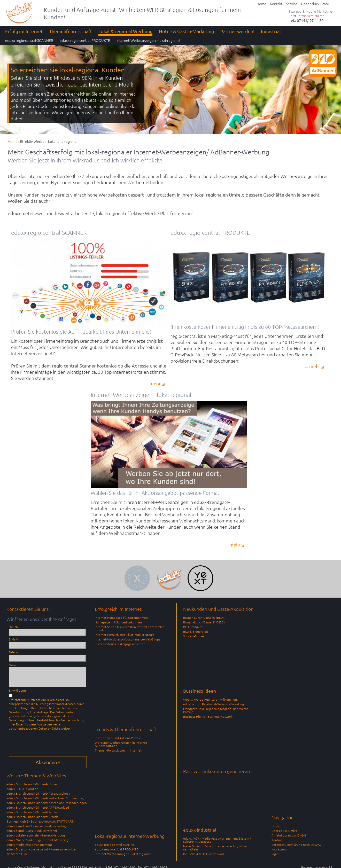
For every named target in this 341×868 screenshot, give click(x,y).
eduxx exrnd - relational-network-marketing (37, 826)
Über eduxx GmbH (284, 831)
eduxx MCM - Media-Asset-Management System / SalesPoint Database (217, 840)
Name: (13, 626)
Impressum (279, 849)
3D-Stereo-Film (17, 854)
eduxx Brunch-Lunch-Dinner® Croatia (32, 817)
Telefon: (15, 652)
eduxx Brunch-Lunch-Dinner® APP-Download (38, 807)
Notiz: (13, 665)
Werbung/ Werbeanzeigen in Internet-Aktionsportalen (121, 744)
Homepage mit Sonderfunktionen (118, 622)
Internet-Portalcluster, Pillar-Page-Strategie (125, 635)
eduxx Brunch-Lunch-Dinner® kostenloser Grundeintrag (45, 798)
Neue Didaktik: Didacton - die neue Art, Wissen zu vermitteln (218, 848)
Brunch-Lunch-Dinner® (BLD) (203, 617)
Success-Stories (194, 636)
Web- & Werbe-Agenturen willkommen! (210, 699)
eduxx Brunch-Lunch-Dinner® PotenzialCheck (38, 793)
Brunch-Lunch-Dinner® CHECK (204, 622)
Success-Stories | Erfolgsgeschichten (120, 644)
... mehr (153, 384)
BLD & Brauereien (196, 631)
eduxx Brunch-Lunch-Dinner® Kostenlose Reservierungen (47, 803)
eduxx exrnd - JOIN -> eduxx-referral (32, 831)
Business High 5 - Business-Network (208, 716)
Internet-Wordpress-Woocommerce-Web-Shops (127, 639)
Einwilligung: (18, 690)
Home (276, 826)
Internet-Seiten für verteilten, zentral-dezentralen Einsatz (130, 628)
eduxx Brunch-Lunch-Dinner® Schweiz (33, 812)
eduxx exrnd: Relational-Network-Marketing (214, 704)
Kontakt (277, 840)
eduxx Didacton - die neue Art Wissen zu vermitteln (42, 849)
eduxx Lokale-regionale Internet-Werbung (36, 835)
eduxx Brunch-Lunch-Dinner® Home (32, 784)
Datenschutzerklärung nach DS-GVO (296, 844)
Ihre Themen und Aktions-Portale (118, 738)
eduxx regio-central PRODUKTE (117, 849)
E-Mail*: (14, 639)
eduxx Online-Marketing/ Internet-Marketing (37, 840)
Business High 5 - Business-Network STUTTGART (40, 821)
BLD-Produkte (193, 627)
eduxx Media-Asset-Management (29, 844)
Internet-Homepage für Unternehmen (121, 617)
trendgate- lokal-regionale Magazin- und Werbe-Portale (216, 710)
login (275, 854)
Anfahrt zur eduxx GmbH (289, 835)
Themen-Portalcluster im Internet (118, 750)
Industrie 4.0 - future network (204, 854)
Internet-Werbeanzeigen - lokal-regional (122, 854)
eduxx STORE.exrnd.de (22, 789)
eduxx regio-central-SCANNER (116, 844)
